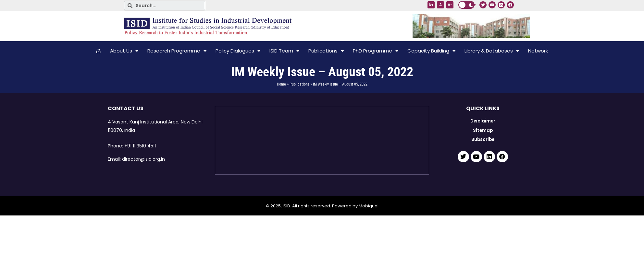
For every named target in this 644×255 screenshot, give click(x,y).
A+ (431, 5)
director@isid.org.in (143, 159)
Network (538, 51)
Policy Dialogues (238, 51)
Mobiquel (369, 206)
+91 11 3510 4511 (140, 146)
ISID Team (284, 51)
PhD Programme (376, 51)
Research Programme (177, 51)
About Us (124, 51)
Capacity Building (431, 51)
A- (450, 5)
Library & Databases (492, 51)
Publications (326, 51)
